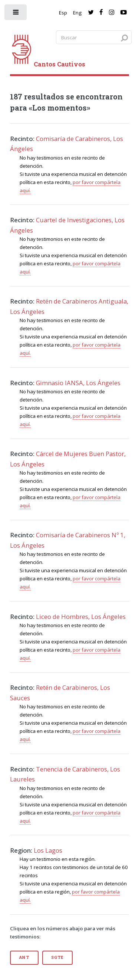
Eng (77, 13)
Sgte (57, 957)
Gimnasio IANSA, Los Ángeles (78, 383)
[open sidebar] (16, 14)
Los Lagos (48, 850)
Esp (63, 13)
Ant (24, 957)
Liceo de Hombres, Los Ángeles (81, 617)
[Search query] (94, 37)
